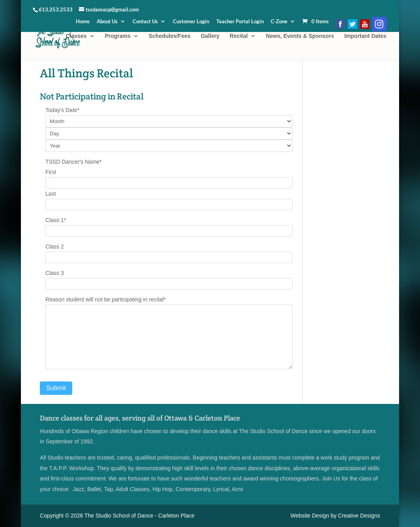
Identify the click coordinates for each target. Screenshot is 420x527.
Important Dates (365, 36)
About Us (107, 22)
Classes (76, 36)
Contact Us (145, 22)
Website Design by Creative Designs (335, 516)
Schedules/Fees (170, 36)
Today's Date (62, 110)
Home (83, 22)
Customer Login (191, 22)
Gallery (210, 36)
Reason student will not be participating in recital (106, 299)
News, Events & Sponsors (300, 36)
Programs (117, 36)
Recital (239, 36)
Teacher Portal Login (240, 22)
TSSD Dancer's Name (74, 162)
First (51, 172)
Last (51, 194)
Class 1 (56, 220)
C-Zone (279, 22)
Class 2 (55, 247)
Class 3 (55, 273)
